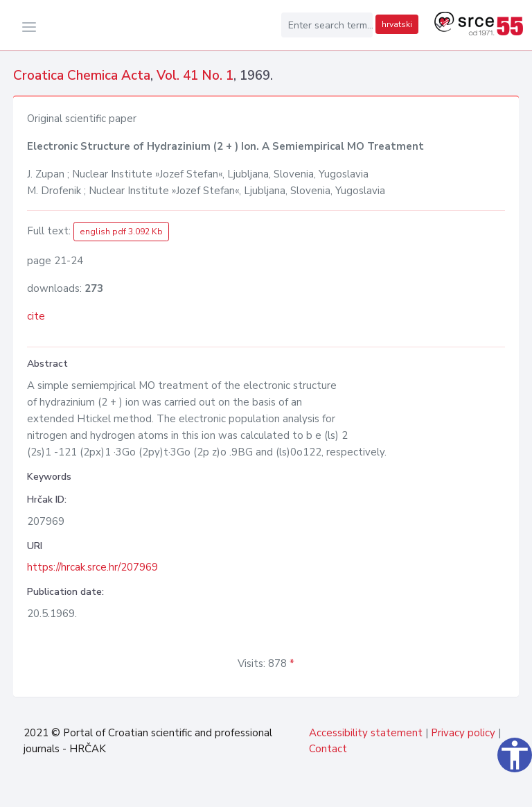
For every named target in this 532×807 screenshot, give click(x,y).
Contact (328, 749)
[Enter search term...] (327, 25)
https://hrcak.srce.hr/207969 (92, 567)
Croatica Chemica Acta (82, 76)
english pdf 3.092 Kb (121, 232)
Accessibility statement (366, 733)
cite (36, 316)
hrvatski (397, 24)
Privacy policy (463, 733)
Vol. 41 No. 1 (195, 76)
